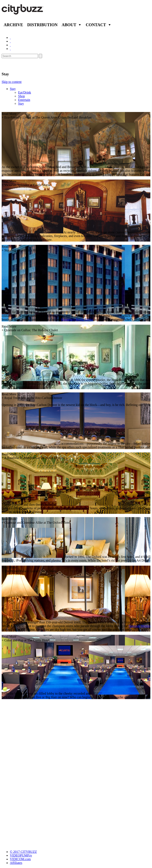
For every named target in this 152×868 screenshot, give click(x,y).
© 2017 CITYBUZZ (23, 852)
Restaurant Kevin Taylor (77, 319)
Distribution (42, 25)
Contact (96, 25)
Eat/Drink (25, 92)
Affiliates (16, 863)
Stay (13, 89)
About (69, 25)
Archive (13, 25)
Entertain (24, 100)
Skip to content (12, 82)
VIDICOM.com (20, 859)
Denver (9, 65)
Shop (21, 96)
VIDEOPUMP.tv (21, 855)
